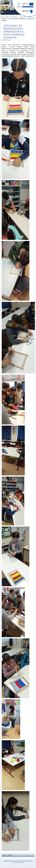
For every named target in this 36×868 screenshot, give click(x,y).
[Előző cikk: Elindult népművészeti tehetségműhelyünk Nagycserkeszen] (4, 855)
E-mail (9, 40)
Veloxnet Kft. (15, 862)
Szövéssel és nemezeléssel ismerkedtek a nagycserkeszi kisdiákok (14, 32)
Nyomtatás (4, 40)
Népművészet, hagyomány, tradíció (21, 17)
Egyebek (22, 862)
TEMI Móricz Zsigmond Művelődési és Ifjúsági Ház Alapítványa (18, 3)
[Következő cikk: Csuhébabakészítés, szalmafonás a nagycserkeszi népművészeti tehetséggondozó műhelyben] (10, 855)
